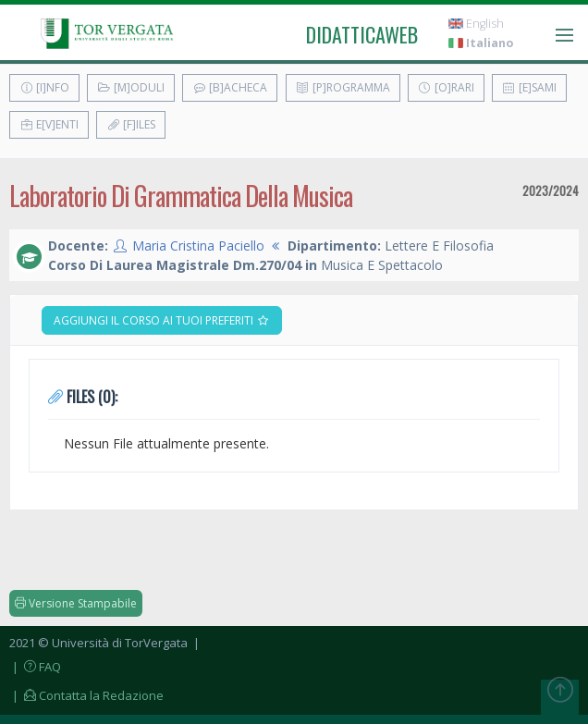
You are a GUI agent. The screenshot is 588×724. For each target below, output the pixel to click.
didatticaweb (362, 34)
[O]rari (446, 87)
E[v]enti (49, 124)
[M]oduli (131, 87)
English (476, 24)
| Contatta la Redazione (86, 695)
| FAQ (35, 667)
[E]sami (529, 87)
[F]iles (131, 124)
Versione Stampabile (76, 603)
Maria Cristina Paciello (198, 245)
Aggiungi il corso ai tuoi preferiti (162, 320)
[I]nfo (44, 87)
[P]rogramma (343, 87)
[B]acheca (230, 87)
